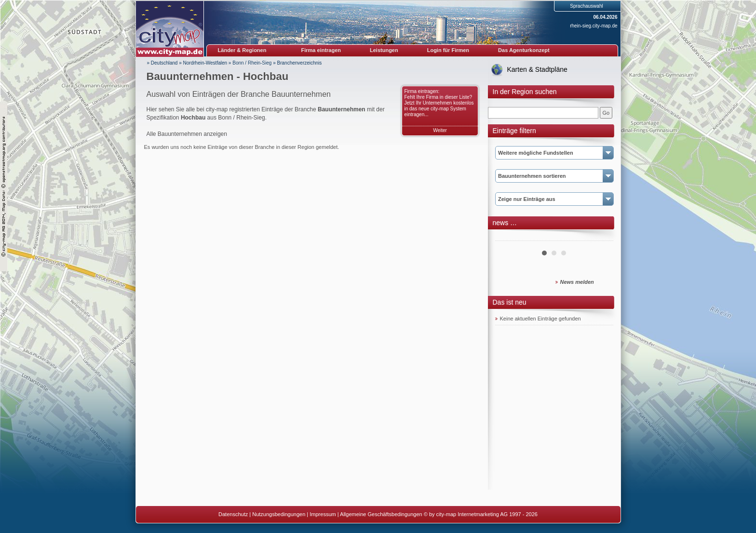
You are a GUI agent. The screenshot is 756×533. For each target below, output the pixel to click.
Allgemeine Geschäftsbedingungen (381, 514)
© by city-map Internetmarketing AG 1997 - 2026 (481, 514)
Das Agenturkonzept (524, 50)
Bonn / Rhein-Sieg (252, 63)
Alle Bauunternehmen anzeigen (187, 134)
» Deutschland (162, 63)
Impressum (323, 514)
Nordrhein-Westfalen (205, 63)
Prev (508, 237)
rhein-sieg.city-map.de (594, 26)
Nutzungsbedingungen (279, 514)
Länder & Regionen (242, 50)
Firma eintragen (321, 50)
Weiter (440, 130)
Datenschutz (233, 514)
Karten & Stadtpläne (537, 69)
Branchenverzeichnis (300, 63)
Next (601, 237)
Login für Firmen (448, 50)
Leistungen (384, 50)
